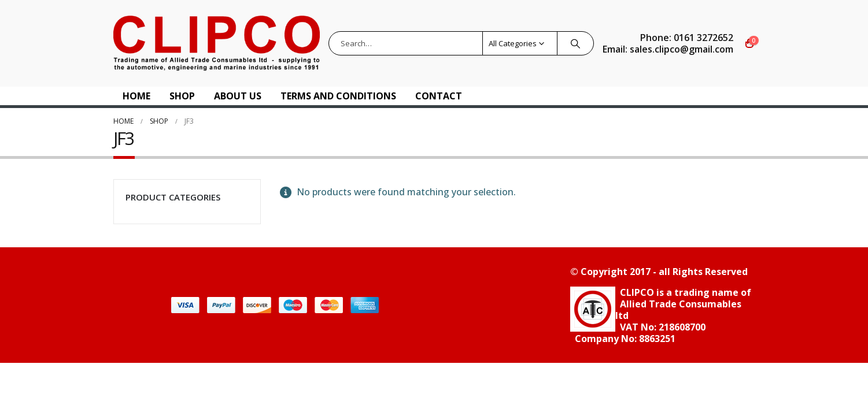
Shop (182, 96)
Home (136, 96)
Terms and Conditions (338, 96)
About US (238, 96)
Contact (439, 96)
